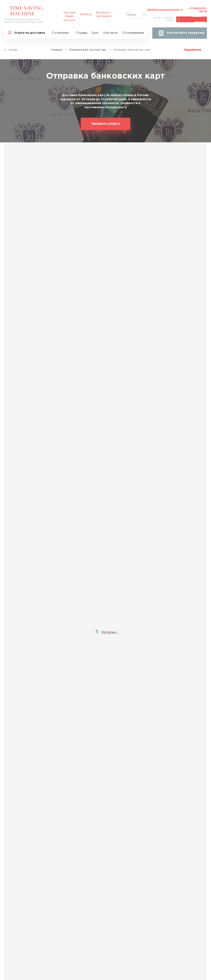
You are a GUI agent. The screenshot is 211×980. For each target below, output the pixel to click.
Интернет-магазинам (104, 14)
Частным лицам (69, 14)
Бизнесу (86, 14)
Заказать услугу (106, 124)
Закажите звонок (198, 19)
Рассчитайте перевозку (186, 33)
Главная (56, 50)
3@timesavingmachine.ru (165, 10)
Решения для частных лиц (88, 50)
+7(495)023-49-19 (198, 10)
